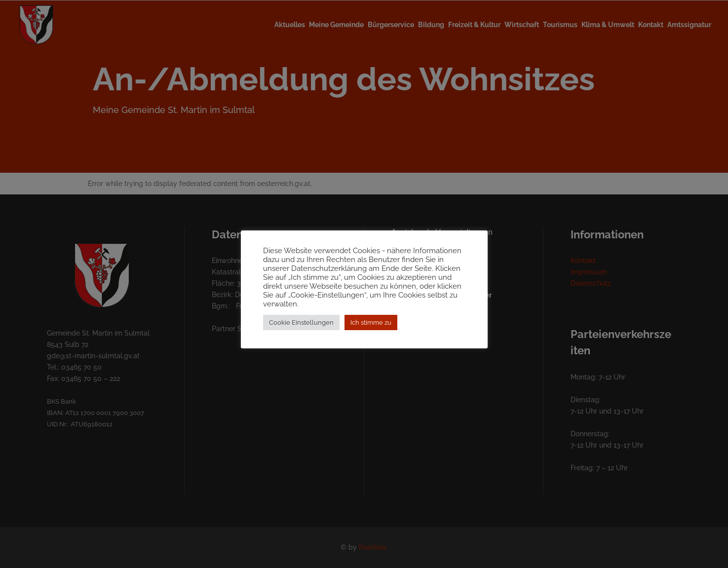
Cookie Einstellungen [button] (301, 322)
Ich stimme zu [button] (371, 322)
